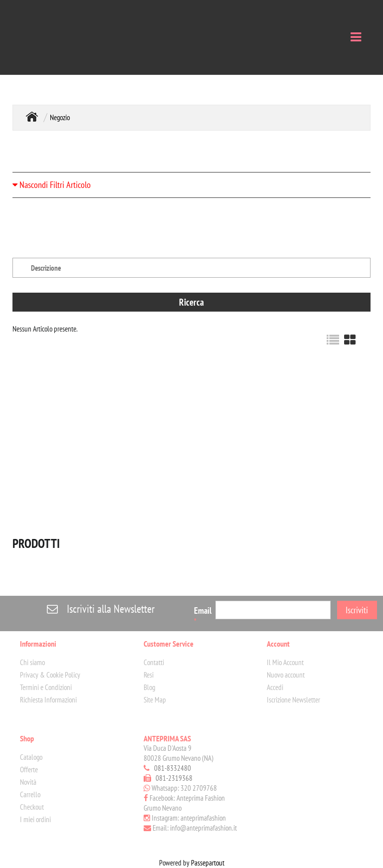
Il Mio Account (285, 662)
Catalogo (31, 757)
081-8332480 (173, 768)
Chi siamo (32, 662)
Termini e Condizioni (46, 687)
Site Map (155, 700)
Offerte (29, 770)
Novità (28, 782)
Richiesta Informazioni (48, 700)
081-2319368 (174, 778)
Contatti (154, 662)
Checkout (32, 807)
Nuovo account (286, 675)
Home (32, 116)
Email (203, 615)
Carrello (30, 794)
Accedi (275, 687)
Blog (149, 687)
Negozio (60, 117)
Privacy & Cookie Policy (50, 675)
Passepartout (208, 863)
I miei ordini (35, 819)
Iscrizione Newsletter (293, 700)
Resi (149, 675)
